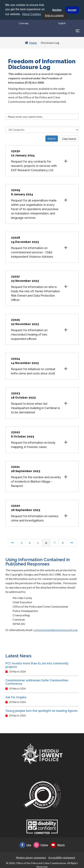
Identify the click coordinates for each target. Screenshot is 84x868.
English (62, 23)
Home (31, 42)
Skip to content (54, 15)
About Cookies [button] (32, 14)
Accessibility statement (62, 857)
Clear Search (69, 138)
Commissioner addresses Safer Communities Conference (37, 682)
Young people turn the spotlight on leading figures (41, 711)
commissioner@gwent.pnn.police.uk (56, 630)
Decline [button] (57, 10)
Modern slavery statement (31, 857)
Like (25, 845)
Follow (41, 845)
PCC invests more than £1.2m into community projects (37, 665)
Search (52, 138)
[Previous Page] (13, 543)
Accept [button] (72, 10)
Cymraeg (24, 23)
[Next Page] (72, 543)
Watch (58, 845)
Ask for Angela (16, 697)
